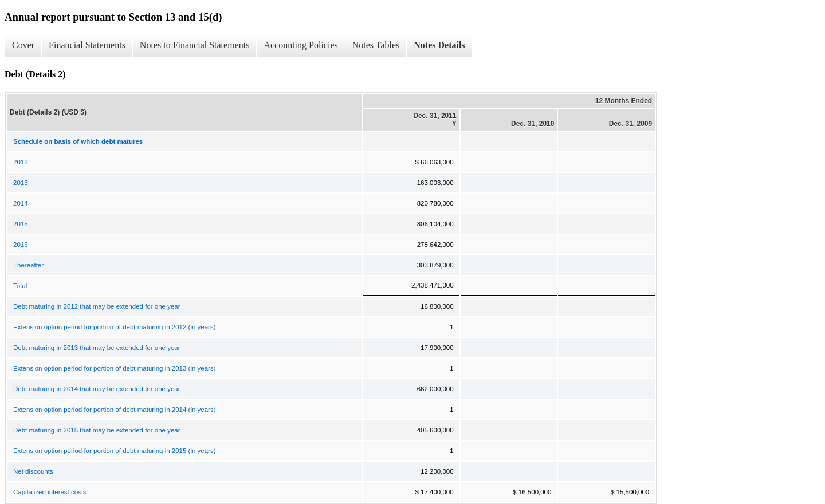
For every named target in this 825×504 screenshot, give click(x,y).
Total (20, 286)
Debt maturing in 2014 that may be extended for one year (97, 389)
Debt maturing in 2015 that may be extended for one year (97, 430)
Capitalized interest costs (50, 492)
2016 (21, 245)
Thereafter (28, 265)
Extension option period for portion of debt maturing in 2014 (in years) (115, 409)
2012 (21, 162)
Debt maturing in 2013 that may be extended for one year (97, 348)
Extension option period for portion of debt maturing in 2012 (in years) (115, 327)
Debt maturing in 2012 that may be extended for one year (97, 306)
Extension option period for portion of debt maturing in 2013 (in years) (115, 368)
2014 (21, 203)
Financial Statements (87, 45)
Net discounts (33, 471)
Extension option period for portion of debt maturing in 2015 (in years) (115, 451)
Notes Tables (376, 45)
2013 (21, 183)
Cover (23, 45)
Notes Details (439, 45)
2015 (21, 224)
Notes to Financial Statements (195, 45)
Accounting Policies (300, 45)
